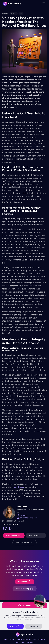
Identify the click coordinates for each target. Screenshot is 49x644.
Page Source (20, 643)
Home (6, 639)
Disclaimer (30, 643)
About (12, 639)
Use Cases (19, 487)
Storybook (41, 639)
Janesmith (22, 515)
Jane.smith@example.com (27, 518)
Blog (34, 639)
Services (19, 639)
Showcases (27, 639)
